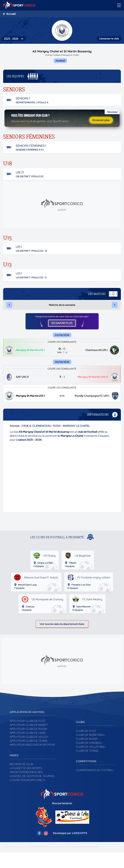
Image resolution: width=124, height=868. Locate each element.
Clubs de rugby (87, 754)
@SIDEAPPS (79, 848)
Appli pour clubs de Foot (28, 736)
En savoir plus (101, 125)
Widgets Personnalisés (26, 787)
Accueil (11, 14)
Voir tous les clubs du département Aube (62, 638)
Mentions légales (13, 862)
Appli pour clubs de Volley (29, 752)
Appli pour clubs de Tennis (29, 756)
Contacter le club (109, 39)
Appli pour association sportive (32, 760)
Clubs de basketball (90, 750)
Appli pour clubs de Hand (28, 748)
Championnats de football (95, 785)
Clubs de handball (89, 758)
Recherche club (21, 779)
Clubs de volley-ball (91, 762)
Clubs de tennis (87, 766)
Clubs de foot (86, 746)
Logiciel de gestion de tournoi (32, 791)
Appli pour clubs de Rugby (29, 744)
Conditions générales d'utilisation (44, 862)
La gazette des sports (26, 783)
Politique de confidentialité (82, 862)
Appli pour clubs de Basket (29, 740)
